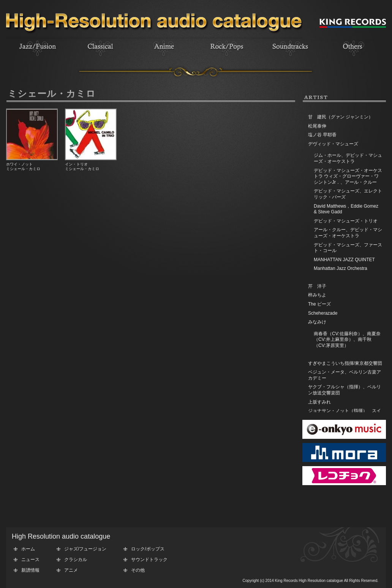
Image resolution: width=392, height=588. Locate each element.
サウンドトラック (149, 560)
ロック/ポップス (148, 549)
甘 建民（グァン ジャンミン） (341, 117)
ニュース (30, 560)
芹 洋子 (317, 286)
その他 (138, 570)
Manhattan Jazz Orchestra (341, 268)
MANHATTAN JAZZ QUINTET (344, 260)
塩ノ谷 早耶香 (322, 135)
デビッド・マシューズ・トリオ (346, 221)
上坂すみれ (319, 402)
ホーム (28, 549)
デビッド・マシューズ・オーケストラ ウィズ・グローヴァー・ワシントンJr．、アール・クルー (348, 176)
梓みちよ (317, 295)
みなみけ (317, 322)
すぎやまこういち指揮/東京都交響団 (345, 363)
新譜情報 (30, 570)
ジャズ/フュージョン (85, 549)
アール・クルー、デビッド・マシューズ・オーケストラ (348, 233)
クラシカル (76, 560)
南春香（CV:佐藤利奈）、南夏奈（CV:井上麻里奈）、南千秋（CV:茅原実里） (347, 340)
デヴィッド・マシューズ (333, 144)
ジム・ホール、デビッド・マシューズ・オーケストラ (348, 158)
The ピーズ (319, 304)
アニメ (71, 570)
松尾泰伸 (317, 126)
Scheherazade (323, 313)
